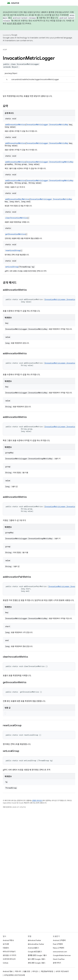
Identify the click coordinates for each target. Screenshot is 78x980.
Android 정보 (8, 971)
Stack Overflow (59, 959)
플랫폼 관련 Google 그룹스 (37, 955)
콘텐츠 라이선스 (37, 801)
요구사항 (6, 944)
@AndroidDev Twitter (36, 944)
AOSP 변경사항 (13, 24)
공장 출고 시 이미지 (10, 955)
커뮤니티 (18, 971)
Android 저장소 (8, 940)
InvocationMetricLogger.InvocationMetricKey (47, 125)
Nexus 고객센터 (58, 948)
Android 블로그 (33, 948)
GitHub (5, 963)
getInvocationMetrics (15, 234)
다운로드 (6, 948)
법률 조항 (27, 971)
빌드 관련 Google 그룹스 (37, 959)
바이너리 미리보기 (9, 952)
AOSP (5, 50)
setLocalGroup (12, 267)
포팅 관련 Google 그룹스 (37, 963)
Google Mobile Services (62, 955)
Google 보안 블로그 (35, 952)
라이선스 (35, 971)
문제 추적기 (57, 963)
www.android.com (60, 952)
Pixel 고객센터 (58, 944)
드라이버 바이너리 (9, 959)
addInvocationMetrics (15, 125)
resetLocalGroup (13, 250)
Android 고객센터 (59, 940)
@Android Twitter (34, 940)
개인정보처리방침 (47, 971)
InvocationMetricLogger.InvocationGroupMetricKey (50, 162)
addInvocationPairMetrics (17, 199)
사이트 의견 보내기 (62, 971)
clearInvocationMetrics (16, 218)
